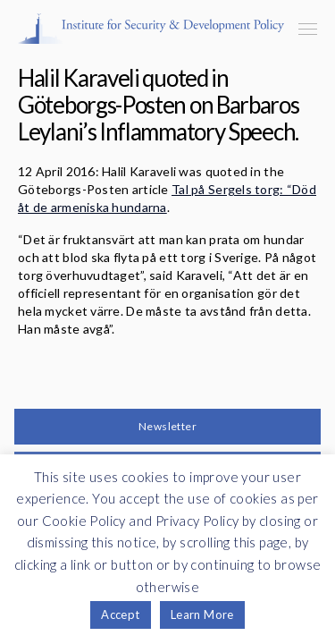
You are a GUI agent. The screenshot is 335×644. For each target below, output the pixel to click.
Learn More (202, 614)
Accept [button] (120, 614)
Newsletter (167, 426)
